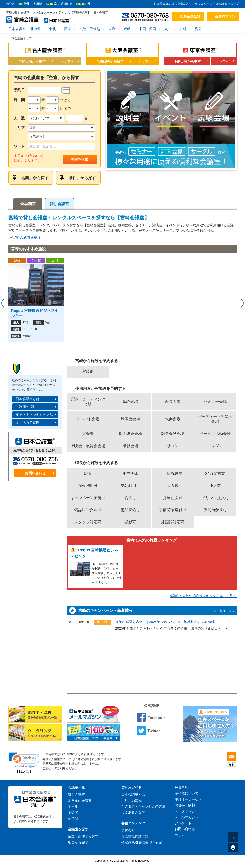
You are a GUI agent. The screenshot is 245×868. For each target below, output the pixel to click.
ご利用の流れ (26, 407)
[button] (24, 760)
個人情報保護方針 (135, 836)
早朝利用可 (130, 486)
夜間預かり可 (215, 510)
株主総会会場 (130, 434)
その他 (73, 818)
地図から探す (78, 842)
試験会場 (130, 402)
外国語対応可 (173, 522)
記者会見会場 (173, 434)
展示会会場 (130, 419)
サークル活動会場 (215, 434)
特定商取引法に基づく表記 (142, 842)
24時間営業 (215, 473)
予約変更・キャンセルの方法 (143, 806)
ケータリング (185, 811)
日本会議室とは (28, 399)
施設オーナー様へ (188, 799)
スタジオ (215, 446)
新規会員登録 (190, 16)
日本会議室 (17, 29)
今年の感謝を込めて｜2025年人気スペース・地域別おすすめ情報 (165, 622)
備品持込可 (130, 510)
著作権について (187, 793)
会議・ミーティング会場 (88, 402)
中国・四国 (147, 29)
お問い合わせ (35, 473)
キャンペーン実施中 (88, 498)
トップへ (67, 61)
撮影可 (130, 522)
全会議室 (28, 204)
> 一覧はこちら (224, 611)
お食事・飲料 (185, 805)
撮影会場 (130, 446)
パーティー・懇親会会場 (215, 419)
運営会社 (128, 830)
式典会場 (173, 419)
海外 (198, 29)
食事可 (130, 498)
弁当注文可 (173, 498)
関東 (68, 29)
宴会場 (88, 434)
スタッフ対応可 (88, 522)
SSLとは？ (24, 772)
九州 (168, 29)
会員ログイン (225, 16)
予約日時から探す (32, 61)
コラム (180, 835)
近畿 (127, 29)
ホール (73, 806)
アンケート (183, 823)
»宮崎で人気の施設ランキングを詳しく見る (203, 596)
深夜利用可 (88, 486)
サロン (173, 446)
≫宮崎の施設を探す (25, 237)
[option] (171, 120)
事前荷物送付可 (173, 510)
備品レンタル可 (88, 510)
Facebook (151, 717)
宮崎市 (88, 372)
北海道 (35, 29)
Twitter (148, 731)
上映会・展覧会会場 (88, 446)
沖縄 (183, 29)
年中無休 (130, 473)
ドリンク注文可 (215, 498)
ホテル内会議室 (80, 801)
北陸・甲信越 (90, 29)
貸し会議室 (59, 204)
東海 (112, 29)
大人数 (173, 486)
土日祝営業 (173, 473)
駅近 (88, 473)
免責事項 (181, 787)
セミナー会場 (215, 402)
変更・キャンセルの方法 (34, 415)
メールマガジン (187, 817)
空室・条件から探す (83, 836)
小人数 (215, 486)
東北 (52, 29)
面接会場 (173, 402)
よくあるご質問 (28, 422)
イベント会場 (88, 419)
